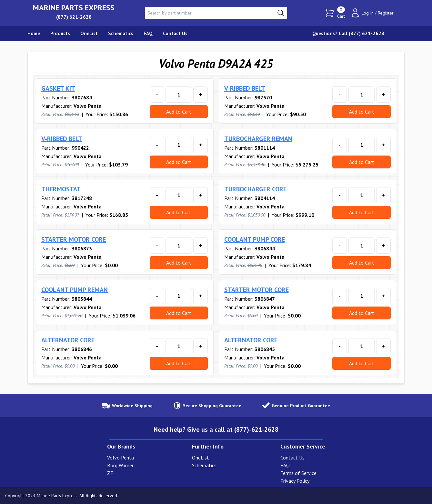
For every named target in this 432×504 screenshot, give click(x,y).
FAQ (285, 465)
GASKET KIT (58, 88)
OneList (201, 458)
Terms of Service (298, 473)
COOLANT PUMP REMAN (75, 290)
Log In (368, 13)
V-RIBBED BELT (245, 88)
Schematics (204, 465)
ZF (110, 473)
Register (386, 13)
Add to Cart (179, 112)
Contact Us (292, 458)
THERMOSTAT (61, 189)
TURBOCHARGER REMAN (258, 139)
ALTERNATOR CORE (68, 340)
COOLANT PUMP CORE (255, 239)
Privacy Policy (295, 481)
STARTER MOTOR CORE (74, 239)
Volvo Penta (121, 458)
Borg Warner (120, 465)
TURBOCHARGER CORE (255, 189)
